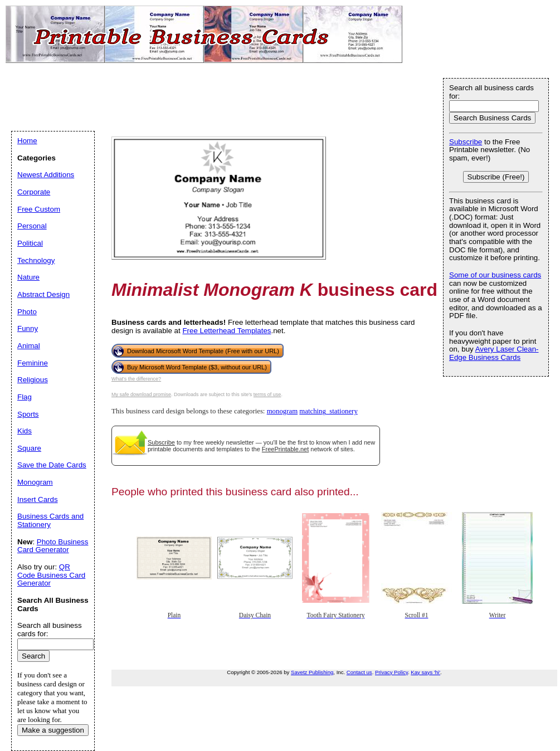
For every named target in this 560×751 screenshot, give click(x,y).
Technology (36, 260)
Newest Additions (46, 175)
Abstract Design (43, 294)
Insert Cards (38, 499)
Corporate (34, 192)
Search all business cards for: (491, 92)
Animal (29, 346)
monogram (282, 411)
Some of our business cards (495, 275)
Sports (28, 414)
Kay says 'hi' (425, 672)
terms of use (267, 394)
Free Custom (39, 209)
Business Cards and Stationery (50, 520)
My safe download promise (141, 394)
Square (29, 448)
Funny (28, 328)
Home (27, 141)
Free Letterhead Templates (227, 331)
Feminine (33, 363)
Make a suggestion (53, 730)
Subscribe (161, 442)
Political (30, 243)
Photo (27, 312)
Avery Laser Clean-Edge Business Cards (494, 353)
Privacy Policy (391, 672)
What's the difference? (136, 379)
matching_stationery (328, 411)
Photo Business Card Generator (53, 546)
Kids (25, 431)
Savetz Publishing (312, 672)
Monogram (35, 482)
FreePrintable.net (285, 449)
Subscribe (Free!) (496, 177)
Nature (28, 277)
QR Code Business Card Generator (51, 575)
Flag (25, 397)
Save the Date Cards (52, 465)
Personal (32, 226)
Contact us (359, 672)
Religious (33, 380)
